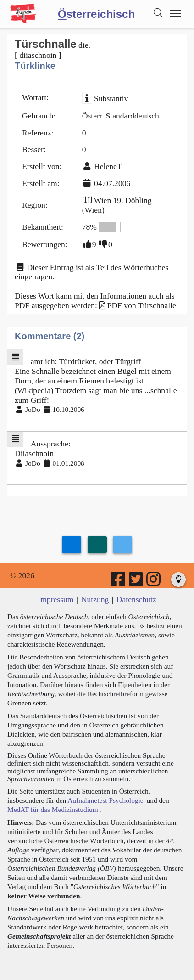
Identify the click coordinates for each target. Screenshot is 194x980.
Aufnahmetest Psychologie (105, 800)
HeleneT (108, 166)
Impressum (55, 599)
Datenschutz (136, 599)
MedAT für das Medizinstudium (53, 809)
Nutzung (95, 599)
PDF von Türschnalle (142, 305)
